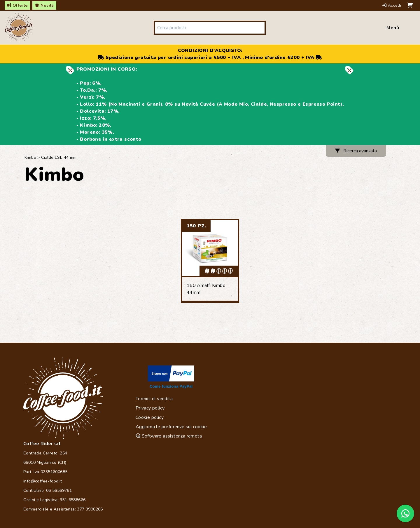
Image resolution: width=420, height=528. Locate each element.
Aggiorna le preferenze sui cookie (171, 427)
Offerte (17, 5)
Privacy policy (150, 408)
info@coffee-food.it (43, 481)
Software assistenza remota (169, 436)
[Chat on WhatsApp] (405, 513)
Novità (44, 5)
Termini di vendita (154, 399)
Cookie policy (150, 417)
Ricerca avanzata (356, 151)
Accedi (392, 5)
